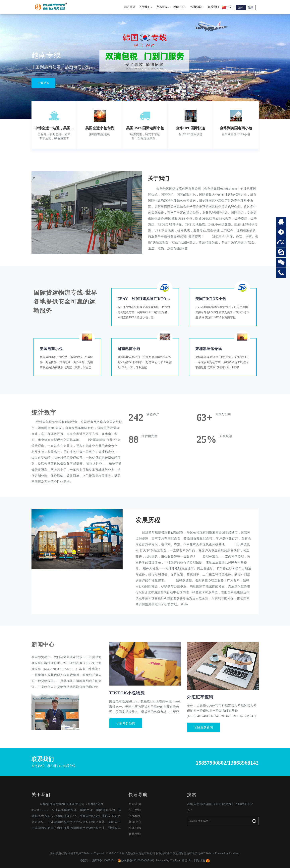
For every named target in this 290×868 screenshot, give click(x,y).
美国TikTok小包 (211, 299)
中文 (228, 7)
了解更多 (43, 79)
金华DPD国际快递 (190, 128)
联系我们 (213, 7)
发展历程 (148, 520)
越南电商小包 (129, 349)
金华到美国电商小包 (236, 128)
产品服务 (163, 7)
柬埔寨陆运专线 (209, 349)
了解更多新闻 (126, 723)
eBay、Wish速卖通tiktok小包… (149, 299)
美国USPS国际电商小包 (145, 128)
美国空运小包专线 (100, 128)
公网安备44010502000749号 (136, 861)
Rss (191, 861)
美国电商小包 (51, 349)
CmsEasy (234, 853)
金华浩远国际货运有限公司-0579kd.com (191, 853)
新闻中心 (180, 7)
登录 (241, 7)
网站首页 (130, 7)
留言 (185, 861)
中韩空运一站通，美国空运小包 (60, 128)
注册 (251, 7)
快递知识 (197, 7)
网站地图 (200, 861)
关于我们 (146, 7)
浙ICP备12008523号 (104, 861)
